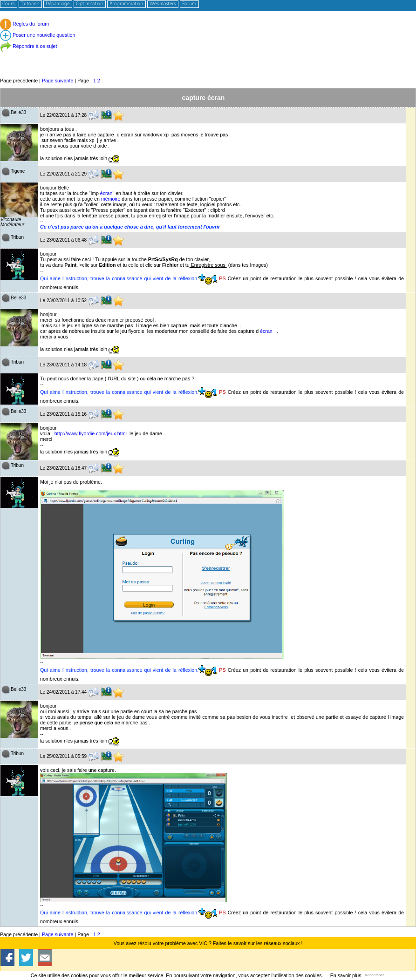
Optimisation (89, 4)
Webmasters (163, 4)
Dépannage (58, 4)
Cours (8, 4)
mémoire (111, 199)
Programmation (126, 4)
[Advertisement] (208, 56)
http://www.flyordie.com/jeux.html (91, 433)
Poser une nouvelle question (38, 35)
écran (106, 193)
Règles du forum (24, 24)
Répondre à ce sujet (28, 46)
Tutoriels (30, 4)
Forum (189, 4)
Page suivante (58, 81)
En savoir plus (346, 975)
